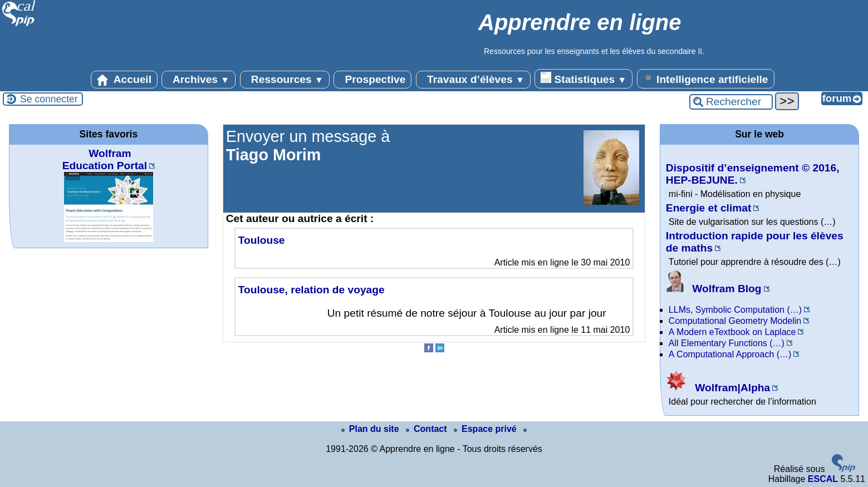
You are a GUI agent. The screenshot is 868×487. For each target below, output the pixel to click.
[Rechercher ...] (731, 102)
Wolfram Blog (714, 289)
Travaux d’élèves (473, 80)
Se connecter (49, 99)
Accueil (124, 80)
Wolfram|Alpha (718, 388)
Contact (428, 429)
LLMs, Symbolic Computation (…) (735, 310)
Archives (198, 80)
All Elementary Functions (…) (727, 343)
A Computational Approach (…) (730, 354)
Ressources (285, 80)
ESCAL (823, 479)
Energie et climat (709, 208)
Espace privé (486, 429)
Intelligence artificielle (706, 78)
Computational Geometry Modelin (735, 321)
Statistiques (583, 78)
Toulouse (262, 240)
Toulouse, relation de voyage (312, 290)
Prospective (372, 80)
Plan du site (371, 429)
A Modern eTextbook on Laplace (732, 332)
